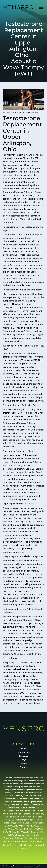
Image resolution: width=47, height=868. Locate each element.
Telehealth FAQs (25, 845)
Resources (23, 756)
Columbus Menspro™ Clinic (17, 192)
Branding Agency (25, 866)
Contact (24, 767)
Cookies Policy (36, 841)
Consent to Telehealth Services (18, 838)
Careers (24, 764)
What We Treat (23, 752)
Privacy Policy (10, 845)
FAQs (24, 760)
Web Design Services (38, 866)
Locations (23, 749)
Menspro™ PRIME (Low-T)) (22, 113)
